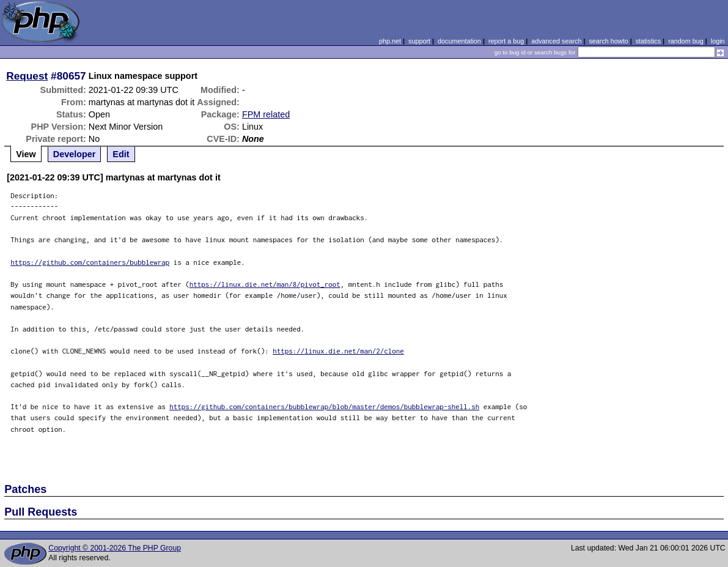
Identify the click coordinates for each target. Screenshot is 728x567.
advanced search (556, 41)
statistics (648, 41)
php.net (390, 41)
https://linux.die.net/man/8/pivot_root (265, 284)
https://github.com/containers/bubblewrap (90, 262)
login (718, 41)
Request (27, 76)
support (419, 41)
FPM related (266, 114)
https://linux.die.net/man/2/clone (338, 351)
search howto (608, 41)
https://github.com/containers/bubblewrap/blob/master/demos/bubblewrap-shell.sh (324, 406)
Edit (121, 154)
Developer (75, 154)
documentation (459, 41)
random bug (686, 41)
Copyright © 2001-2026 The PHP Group (115, 548)
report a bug (506, 41)
